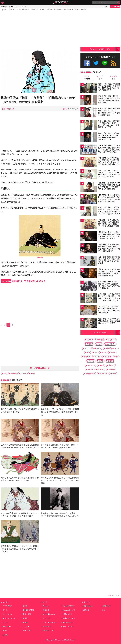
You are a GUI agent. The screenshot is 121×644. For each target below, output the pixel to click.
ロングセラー (111, 344)
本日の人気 (47, 626)
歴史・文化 (25, 9)
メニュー (2, 2)
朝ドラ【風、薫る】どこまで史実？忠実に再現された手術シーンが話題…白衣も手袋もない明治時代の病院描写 (109, 149)
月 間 (114, 78)
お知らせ (46, 610)
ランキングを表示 (100, 332)
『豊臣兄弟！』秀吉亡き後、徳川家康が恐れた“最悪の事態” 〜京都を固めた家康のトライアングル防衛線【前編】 (109, 223)
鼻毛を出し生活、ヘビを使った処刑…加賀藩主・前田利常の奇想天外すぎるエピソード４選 (60, 412)
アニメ (100, 344)
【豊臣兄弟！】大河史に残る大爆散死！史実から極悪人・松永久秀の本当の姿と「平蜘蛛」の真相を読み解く (109, 248)
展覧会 (102, 365)
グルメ (5, 622)
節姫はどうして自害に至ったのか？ (23, 281)
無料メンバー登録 (69, 618)
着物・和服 (27, 614)
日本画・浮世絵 (28, 610)
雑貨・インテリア (9, 618)
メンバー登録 (115, 6)
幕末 (89, 352)
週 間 (100, 78)
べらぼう (97, 357)
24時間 (87, 78)
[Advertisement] (40, 30)
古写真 (5, 635)
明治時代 (87, 357)
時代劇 (113, 352)
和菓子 (25, 622)
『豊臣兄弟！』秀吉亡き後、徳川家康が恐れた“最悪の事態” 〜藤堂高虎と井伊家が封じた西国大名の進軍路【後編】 (109, 162)
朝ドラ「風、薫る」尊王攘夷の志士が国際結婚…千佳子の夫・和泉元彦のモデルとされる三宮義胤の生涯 (109, 87)
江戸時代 (24, 373)
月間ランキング (48, 631)
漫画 (96, 352)
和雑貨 (25, 618)
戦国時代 (100, 340)
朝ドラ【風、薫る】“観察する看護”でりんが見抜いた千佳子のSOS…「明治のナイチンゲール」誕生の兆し (109, 173)
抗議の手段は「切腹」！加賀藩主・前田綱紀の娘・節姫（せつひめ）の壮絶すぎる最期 (59, 9)
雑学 (107, 348)
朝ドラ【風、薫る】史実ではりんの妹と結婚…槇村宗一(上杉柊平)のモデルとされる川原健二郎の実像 (109, 124)
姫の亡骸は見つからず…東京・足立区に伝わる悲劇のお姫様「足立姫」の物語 (20, 479)
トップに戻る (114, 595)
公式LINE (105, 63)
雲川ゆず (66, 109)
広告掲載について (49, 614)
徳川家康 (108, 357)
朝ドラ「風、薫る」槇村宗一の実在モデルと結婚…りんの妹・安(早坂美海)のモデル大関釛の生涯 (109, 99)
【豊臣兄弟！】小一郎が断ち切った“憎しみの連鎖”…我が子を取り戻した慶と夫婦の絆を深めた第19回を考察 (109, 198)
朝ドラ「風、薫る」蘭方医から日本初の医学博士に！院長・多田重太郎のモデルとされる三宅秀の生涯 (109, 136)
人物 (13, 109)
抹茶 (117, 357)
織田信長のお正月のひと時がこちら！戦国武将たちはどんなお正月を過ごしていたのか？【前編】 (20, 549)
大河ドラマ (112, 340)
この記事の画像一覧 (40, 368)
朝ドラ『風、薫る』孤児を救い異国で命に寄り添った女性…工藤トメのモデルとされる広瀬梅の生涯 (109, 112)
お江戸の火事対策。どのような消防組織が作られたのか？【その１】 (20, 410)
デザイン (91, 361)
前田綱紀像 (40, 257)
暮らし (5, 631)
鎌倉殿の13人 (91, 374)
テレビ (104, 352)
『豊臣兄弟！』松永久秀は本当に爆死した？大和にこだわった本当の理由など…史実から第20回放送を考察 (109, 272)
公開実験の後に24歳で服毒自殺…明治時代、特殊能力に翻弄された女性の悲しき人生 (60, 515)
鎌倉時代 (112, 365)
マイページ (47, 618)
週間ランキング (68, 626)
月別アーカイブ (68, 622)
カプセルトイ (104, 374)
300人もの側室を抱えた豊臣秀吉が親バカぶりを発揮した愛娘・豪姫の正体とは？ (19, 515)
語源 (115, 374)
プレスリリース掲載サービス (100, 49)
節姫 (32, 373)
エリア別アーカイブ (50, 622)
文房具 (101, 361)
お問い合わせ (67, 614)
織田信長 (111, 361)
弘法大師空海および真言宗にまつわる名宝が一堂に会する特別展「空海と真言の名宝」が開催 (109, 260)
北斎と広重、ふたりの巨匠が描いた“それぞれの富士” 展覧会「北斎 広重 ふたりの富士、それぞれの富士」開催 (109, 297)
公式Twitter (96, 63)
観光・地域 (7, 626)
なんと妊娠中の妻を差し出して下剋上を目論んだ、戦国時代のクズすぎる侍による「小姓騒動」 (60, 480)
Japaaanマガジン (14, 9)
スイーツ (88, 348)
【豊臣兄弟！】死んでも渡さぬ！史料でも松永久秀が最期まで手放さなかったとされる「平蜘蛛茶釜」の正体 (109, 235)
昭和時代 (101, 369)
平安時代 (90, 344)
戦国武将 (98, 348)
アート (5, 610)
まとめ (25, 606)
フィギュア (91, 365)
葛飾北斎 (112, 369)
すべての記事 (8, 606)
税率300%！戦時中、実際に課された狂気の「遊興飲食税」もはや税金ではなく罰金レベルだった (109, 285)
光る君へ (91, 369)
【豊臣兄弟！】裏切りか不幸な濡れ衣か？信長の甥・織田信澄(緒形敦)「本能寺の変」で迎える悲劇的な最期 (109, 186)
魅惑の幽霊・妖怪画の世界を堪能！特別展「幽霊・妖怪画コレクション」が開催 (109, 321)
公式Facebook (87, 63)
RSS (114, 63)
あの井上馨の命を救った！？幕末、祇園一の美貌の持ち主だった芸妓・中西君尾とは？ (60, 446)
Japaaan (60, 2)
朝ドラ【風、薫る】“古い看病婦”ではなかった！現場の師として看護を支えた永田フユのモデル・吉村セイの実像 (109, 211)
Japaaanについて (69, 610)
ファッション (8, 614)
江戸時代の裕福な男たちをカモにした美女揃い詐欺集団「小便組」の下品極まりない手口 (20, 446)
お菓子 (115, 348)
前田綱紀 (14, 373)
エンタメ (26, 626)
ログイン (106, 6)
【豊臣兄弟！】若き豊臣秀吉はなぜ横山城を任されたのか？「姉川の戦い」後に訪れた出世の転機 (109, 309)
